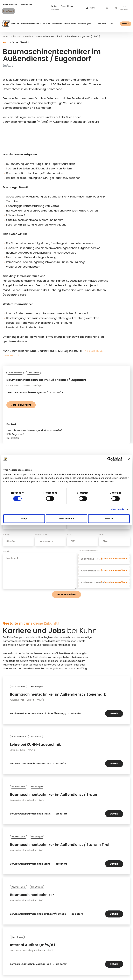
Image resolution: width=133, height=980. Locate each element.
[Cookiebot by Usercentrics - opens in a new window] (109, 459)
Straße (7, 534)
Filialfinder (101, 24)
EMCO (111, 24)
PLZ (69, 534)
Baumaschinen (10, 5)
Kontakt (126, 24)
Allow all (109, 518)
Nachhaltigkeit (85, 24)
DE (107, 8)
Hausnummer (42, 534)
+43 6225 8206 (93, 351)
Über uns (15, 24)
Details (114, 713)
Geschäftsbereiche (31, 24)
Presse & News (67, 6)
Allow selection (66, 518)
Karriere (54, 6)
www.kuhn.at (11, 355)
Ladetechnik (27, 5)
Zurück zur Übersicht (17, 42)
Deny (24, 518)
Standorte (55, 10)
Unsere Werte (70, 24)
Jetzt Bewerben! (66, 594)
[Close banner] (129, 459)
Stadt (102, 534)
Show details (117, 509)
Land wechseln (122, 8)
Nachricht (7, 551)
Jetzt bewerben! (21, 405)
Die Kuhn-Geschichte (52, 24)
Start (5, 36)
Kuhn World (8, 11)
